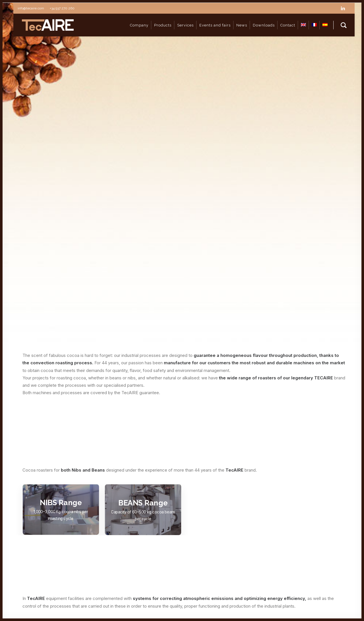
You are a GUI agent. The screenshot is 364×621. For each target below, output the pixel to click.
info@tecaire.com (311, 517)
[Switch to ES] (325, 25)
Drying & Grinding (157, 543)
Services (148, 553)
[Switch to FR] (314, 25)
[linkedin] (346, 8)
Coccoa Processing (159, 533)
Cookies (19, 608)
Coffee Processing (159, 522)
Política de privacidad (141, 601)
